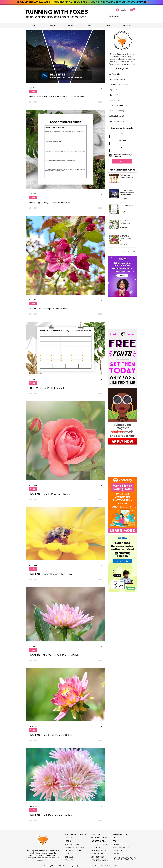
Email (122, 147)
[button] (53, 26)
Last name (122, 140)
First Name (122, 133)
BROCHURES (96, 847)
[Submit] (122, 161)
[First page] (111, 251)
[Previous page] (116, 251)
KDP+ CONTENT (97, 857)
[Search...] (122, 16)
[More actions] (102, 88)
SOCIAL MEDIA (97, 854)
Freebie (33, 91)
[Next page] (128, 251)
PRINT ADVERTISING (99, 851)
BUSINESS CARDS (98, 841)
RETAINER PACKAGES (99, 860)
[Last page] (134, 251)
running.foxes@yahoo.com (77, 866)
